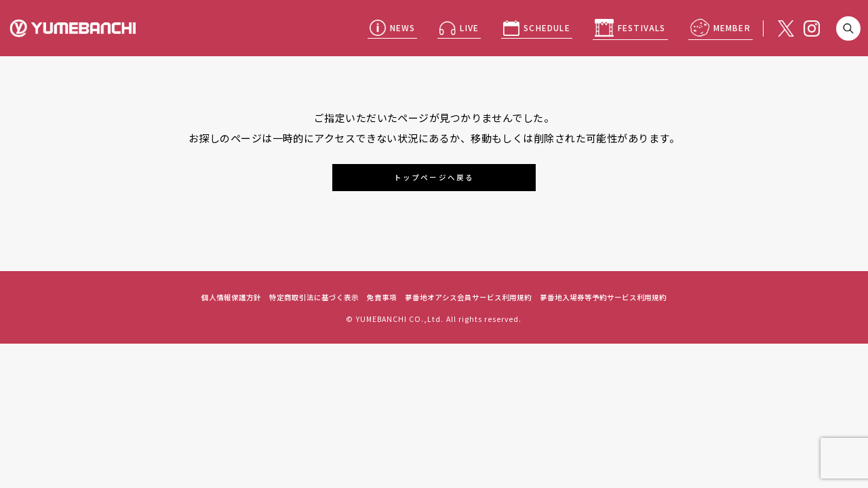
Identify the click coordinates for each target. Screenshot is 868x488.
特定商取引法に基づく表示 (314, 297)
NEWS (403, 27)
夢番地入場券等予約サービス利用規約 (603, 297)
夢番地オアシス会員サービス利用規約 (468, 297)
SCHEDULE (547, 27)
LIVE (469, 27)
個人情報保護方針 (231, 297)
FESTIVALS (642, 27)
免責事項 (382, 297)
